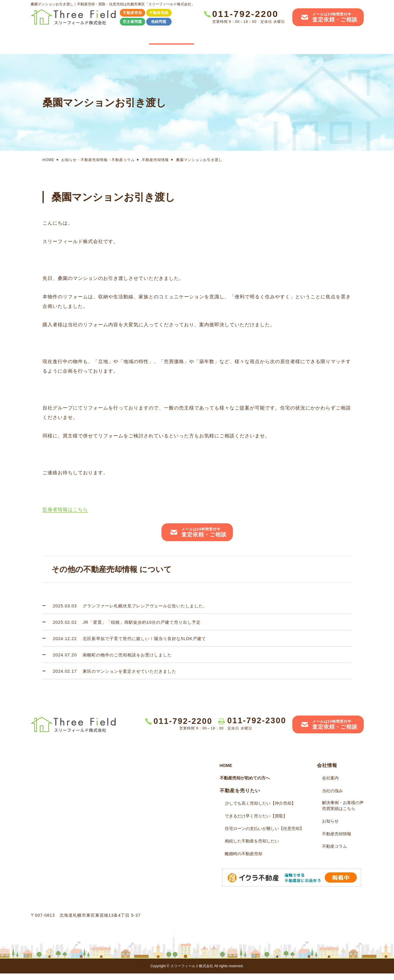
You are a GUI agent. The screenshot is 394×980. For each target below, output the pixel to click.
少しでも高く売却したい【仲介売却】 (260, 810)
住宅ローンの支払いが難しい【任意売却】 (264, 835)
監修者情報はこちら (65, 516)
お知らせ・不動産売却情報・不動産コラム (98, 166)
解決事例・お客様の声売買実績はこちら (282, 42)
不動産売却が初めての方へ (245, 784)
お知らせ (330, 828)
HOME (54, 39)
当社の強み (225, 39)
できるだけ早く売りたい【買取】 (256, 823)
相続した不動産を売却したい (252, 847)
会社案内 (340, 39)
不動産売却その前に (105, 39)
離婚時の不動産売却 (244, 860)
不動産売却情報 (155, 166)
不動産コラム (335, 853)
